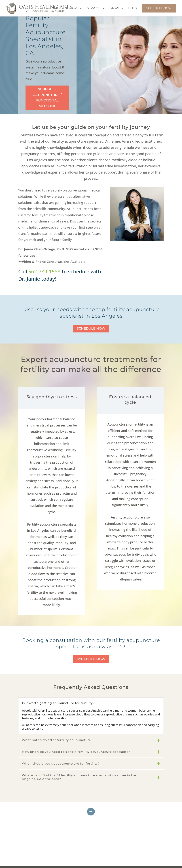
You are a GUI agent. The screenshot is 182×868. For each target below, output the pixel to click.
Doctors (71, 9)
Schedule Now (159, 8)
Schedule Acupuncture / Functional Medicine (47, 98)
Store (115, 9)
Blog (133, 9)
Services (94, 9)
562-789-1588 (44, 271)
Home (54, 9)
